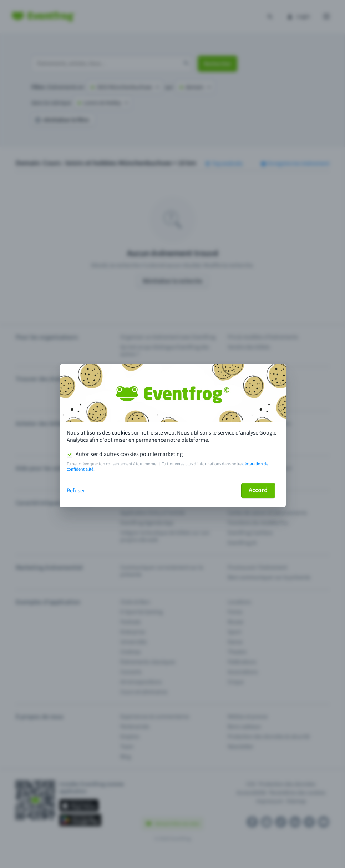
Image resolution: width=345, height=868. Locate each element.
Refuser (76, 491)
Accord (258, 490)
